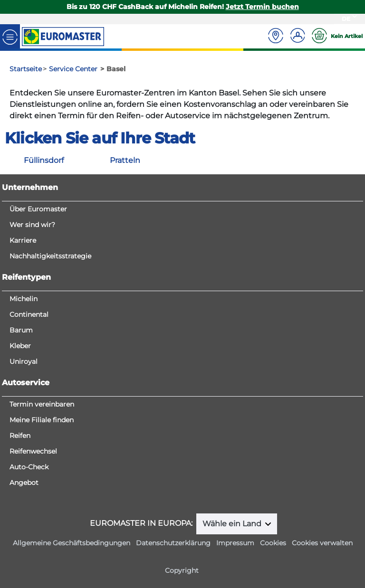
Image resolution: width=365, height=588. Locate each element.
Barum (21, 330)
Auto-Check (29, 467)
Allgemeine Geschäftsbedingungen (72, 543)
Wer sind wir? (32, 225)
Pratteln (125, 160)
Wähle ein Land (233, 524)
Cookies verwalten (322, 543)
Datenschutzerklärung (173, 543)
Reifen (20, 436)
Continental (29, 314)
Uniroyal (24, 361)
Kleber (20, 346)
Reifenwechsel (33, 451)
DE (346, 19)
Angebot (24, 483)
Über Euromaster (38, 209)
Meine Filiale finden (42, 420)
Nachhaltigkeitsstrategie (50, 256)
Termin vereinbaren (42, 404)
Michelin (24, 299)
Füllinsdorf (44, 160)
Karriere (23, 240)
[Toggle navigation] (10, 36)
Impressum (235, 543)
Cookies (273, 543)
